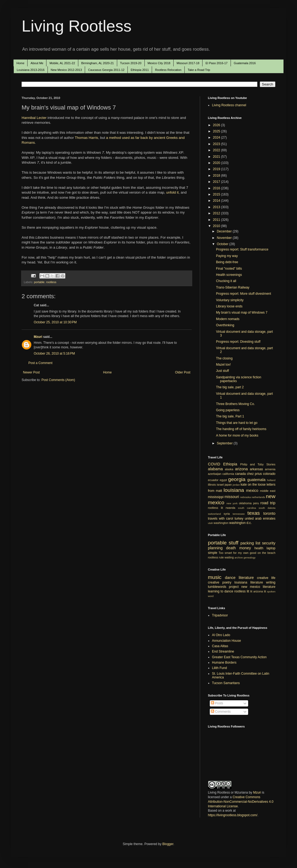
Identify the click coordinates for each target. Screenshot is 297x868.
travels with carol (220, 519)
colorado (269, 474)
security (269, 543)
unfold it (172, 192)
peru (256, 503)
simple (213, 553)
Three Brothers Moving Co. (235, 404)
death (231, 548)
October (223, 244)
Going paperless (228, 410)
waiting (229, 557)
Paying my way (227, 256)
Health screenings (229, 275)
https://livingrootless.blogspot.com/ (233, 815)
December (225, 231)
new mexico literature (258, 587)
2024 (217, 138)
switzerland (214, 514)
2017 (217, 182)
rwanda (230, 508)
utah (210, 523)
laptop (271, 548)
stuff (234, 543)
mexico (252, 490)
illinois (212, 485)
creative (214, 582)
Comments (221, 712)
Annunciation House (226, 641)
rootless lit (215, 508)
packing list (251, 543)
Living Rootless (77, 26)
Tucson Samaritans (226, 683)
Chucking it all (226, 281)
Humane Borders (224, 663)
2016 (217, 188)
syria (227, 514)
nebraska (245, 497)
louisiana (234, 490)
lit (251, 591)
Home (20, 63)
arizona (242, 469)
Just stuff (222, 371)
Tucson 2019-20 (131, 63)
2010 (217, 226)
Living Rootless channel (229, 105)
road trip (268, 503)
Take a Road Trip (199, 70)
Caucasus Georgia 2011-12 (106, 70)
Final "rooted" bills (229, 269)
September (225, 443)
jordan (236, 485)
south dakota (267, 508)
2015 (217, 194)
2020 (217, 163)
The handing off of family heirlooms (241, 429)
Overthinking (225, 325)
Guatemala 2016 (245, 63)
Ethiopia (230, 464)
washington (221, 523)
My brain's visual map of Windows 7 (242, 313)
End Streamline (223, 651)
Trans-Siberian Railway (233, 287)
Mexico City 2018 (159, 63)
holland (271, 480)
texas (254, 513)
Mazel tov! (223, 365)
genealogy (249, 557)
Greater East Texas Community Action (239, 657)
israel (220, 485)
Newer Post (31, 372)
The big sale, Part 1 (230, 416)
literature (246, 578)
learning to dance (221, 591)
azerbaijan (215, 474)
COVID (214, 464)
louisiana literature (249, 582)
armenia (270, 469)
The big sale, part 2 (230, 387)
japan (228, 485)
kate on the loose (253, 485)
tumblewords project (223, 587)
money (245, 548)
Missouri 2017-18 (188, 63)
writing (271, 582)
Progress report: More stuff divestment (244, 294)
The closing (224, 358)
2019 (217, 169)
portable (39, 282)
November (225, 238)
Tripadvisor (220, 615)
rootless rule (216, 557)
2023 (217, 144)
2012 (217, 213)
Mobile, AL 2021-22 (62, 63)
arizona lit (260, 591)
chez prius (254, 474)
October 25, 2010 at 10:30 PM (55, 322)
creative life (266, 578)
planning (215, 548)
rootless (51, 282)
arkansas (256, 469)
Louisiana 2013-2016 (31, 70)
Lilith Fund (219, 668)
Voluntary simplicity (230, 300)
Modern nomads (228, 319)
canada (240, 474)
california (228, 474)
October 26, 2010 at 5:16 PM (54, 354)
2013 (217, 207)
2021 (217, 157)
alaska (229, 469)
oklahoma (245, 503)
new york (232, 503)
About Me (37, 63)
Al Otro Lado (221, 635)
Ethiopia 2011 (140, 70)
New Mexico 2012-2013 (66, 70)
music (215, 577)
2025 (217, 131)
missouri (232, 497)
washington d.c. (240, 523)
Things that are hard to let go (237, 423)
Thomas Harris (86, 138)
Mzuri (38, 337)
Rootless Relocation (168, 70)
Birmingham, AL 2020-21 (98, 63)
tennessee (239, 514)
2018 (217, 176)
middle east (268, 491)
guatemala (256, 480)
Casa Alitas (220, 646)
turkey (239, 519)
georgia (237, 479)
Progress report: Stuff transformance (242, 249)
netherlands (258, 497)
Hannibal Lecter (34, 118)
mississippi (216, 497)
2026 (217, 125)
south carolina (247, 508)
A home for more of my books (237, 435)
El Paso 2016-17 (216, 63)
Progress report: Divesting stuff (238, 342)
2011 (217, 220)
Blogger (168, 844)
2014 (217, 201)
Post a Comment (40, 363)
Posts (217, 703)
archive (239, 557)
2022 (217, 150)
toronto (269, 513)
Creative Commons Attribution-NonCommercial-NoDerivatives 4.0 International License (241, 802)
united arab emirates (260, 519)
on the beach (266, 553)
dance (230, 578)
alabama (215, 469)
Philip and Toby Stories (258, 464)
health (259, 548)
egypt (223, 480)
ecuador (213, 480)
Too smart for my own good (237, 553)
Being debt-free (227, 262)
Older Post (183, 372)
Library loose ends (229, 306)
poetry (227, 582)
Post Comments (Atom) (58, 380)
